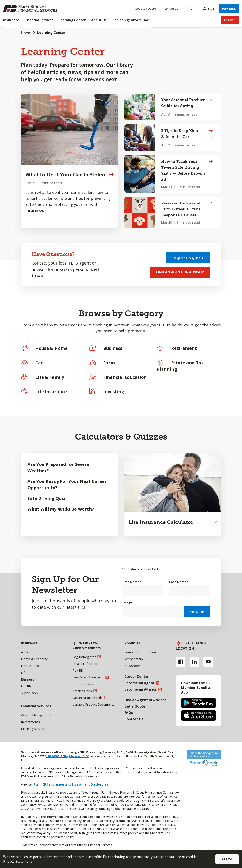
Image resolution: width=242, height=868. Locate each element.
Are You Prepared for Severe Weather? (58, 467)
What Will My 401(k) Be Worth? (61, 509)
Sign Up (197, 612)
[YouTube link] (208, 662)
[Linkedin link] (194, 662)
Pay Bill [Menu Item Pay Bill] (229, 9)
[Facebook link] (181, 662)
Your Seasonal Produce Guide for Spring (183, 103)
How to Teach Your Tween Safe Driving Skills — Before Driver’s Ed (183, 170)
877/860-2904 (57, 756)
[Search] (190, 9)
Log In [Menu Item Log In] (210, 9)
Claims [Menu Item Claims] (230, 20)
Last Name (179, 582)
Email (127, 603)
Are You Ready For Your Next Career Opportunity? (67, 484)
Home (26, 33)
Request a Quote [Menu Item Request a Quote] (145, 9)
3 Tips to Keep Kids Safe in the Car (179, 134)
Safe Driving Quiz (46, 498)
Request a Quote (188, 258)
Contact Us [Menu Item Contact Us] (171, 9)
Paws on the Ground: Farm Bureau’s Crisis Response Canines (181, 209)
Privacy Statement (18, 861)
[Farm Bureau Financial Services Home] (31, 9)
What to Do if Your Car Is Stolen (65, 175)
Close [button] (227, 859)
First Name (132, 582)
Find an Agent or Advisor (180, 272)
